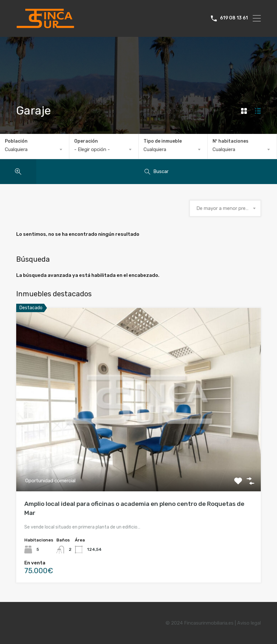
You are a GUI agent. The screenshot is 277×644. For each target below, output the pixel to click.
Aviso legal (249, 623)
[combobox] (35, 149)
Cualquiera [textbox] (16, 149)
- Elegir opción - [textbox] (92, 149)
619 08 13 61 (234, 18)
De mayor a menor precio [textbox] (224, 208)
